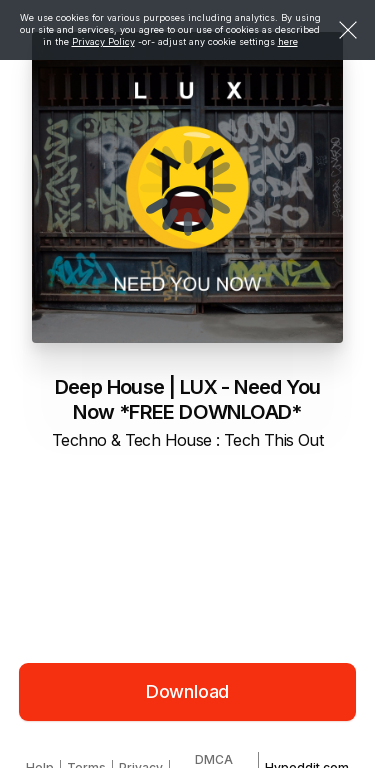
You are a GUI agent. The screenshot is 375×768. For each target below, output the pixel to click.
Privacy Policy (103, 41)
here (288, 41)
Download (188, 691)
